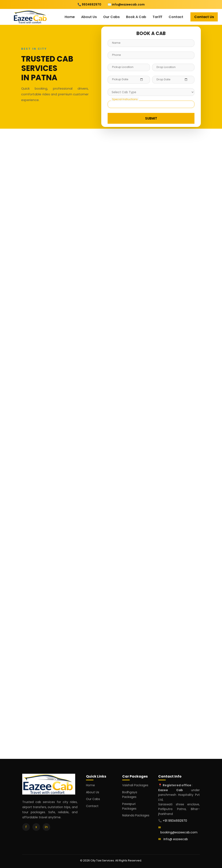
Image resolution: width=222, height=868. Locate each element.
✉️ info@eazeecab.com (126, 4)
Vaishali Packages (135, 785)
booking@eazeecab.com (179, 832)
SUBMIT (151, 118)
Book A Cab (136, 17)
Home (70, 17)
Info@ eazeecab (176, 839)
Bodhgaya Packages (130, 795)
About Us (89, 17)
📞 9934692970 (89, 4)
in (46, 827)
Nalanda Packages (136, 815)
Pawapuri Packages (129, 806)
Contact (176, 17)
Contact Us (204, 17)
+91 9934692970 (175, 821)
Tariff (157, 17)
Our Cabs (111, 17)
